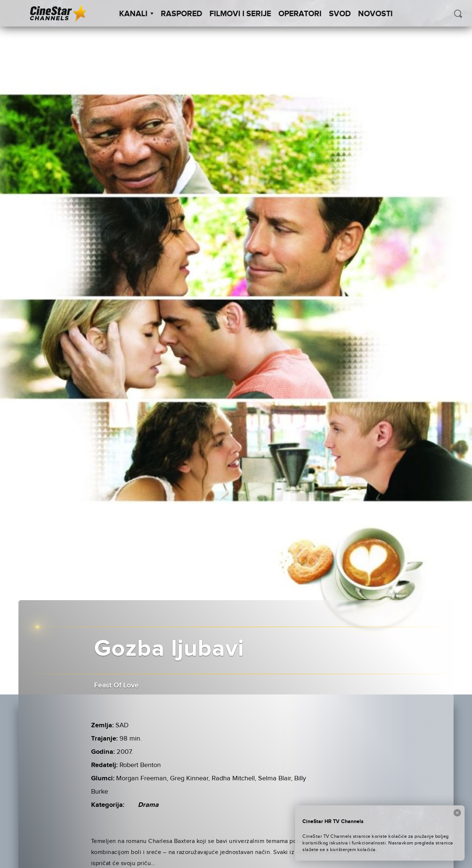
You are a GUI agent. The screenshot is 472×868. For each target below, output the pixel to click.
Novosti (375, 14)
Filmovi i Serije (240, 14)
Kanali (136, 14)
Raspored (181, 14)
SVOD (340, 14)
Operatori (300, 14)
